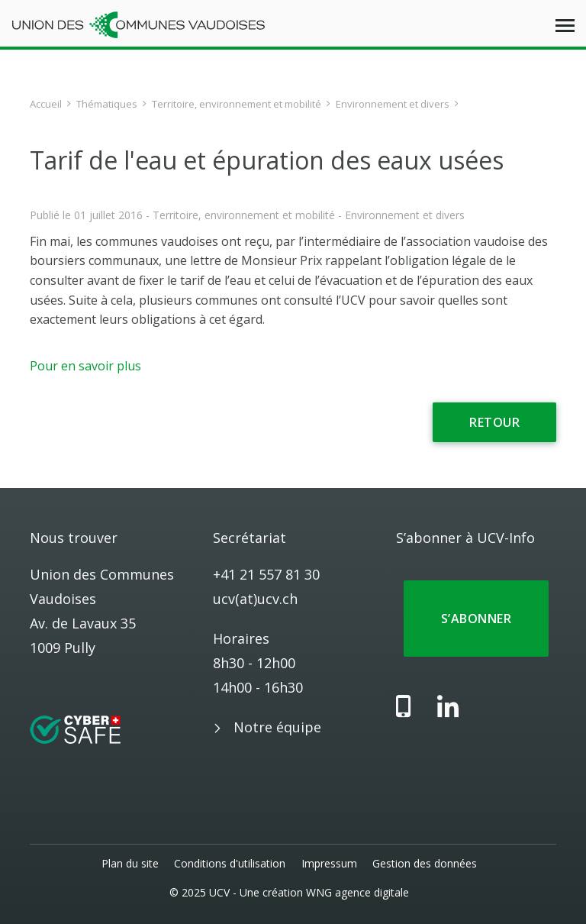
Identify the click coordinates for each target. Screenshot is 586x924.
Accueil (46, 104)
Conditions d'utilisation (230, 863)
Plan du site (131, 863)
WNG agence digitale (357, 892)
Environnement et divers (393, 104)
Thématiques (107, 104)
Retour (494, 422)
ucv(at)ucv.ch (255, 599)
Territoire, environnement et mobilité (237, 104)
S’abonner (476, 619)
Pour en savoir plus (85, 366)
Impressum (329, 863)
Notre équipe (277, 727)
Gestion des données (425, 863)
